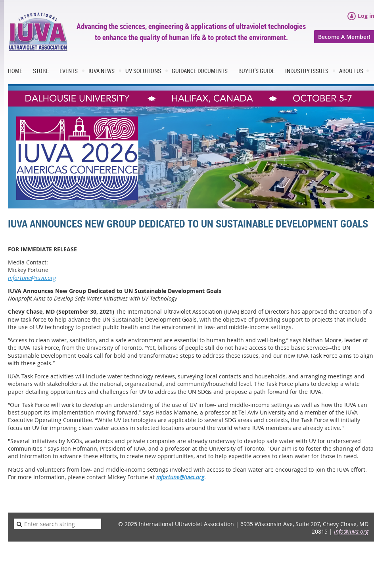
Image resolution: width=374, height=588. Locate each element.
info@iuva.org (351, 531)
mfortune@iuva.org (32, 278)
